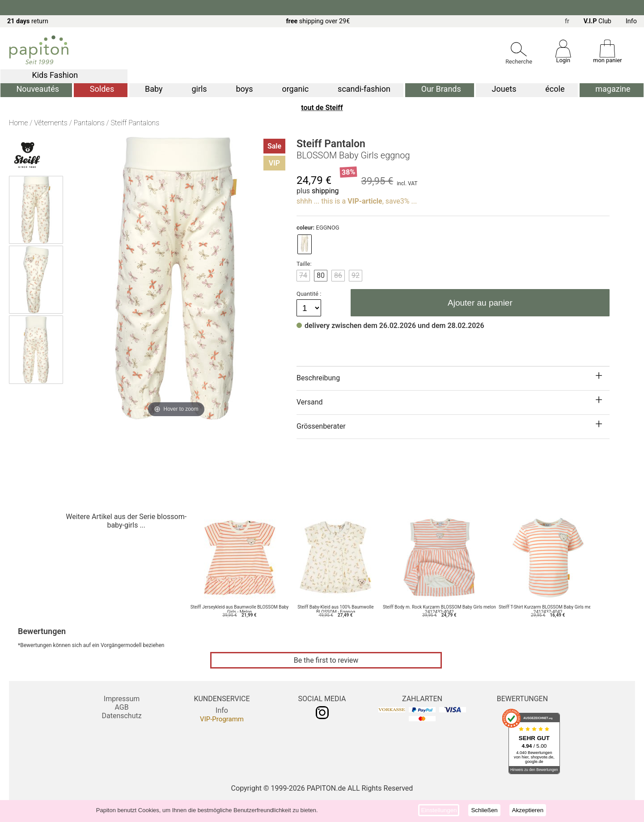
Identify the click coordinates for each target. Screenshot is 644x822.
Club (597, 21)
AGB (121, 707)
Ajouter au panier (480, 303)
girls (199, 89)
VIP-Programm (222, 719)
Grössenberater (321, 426)
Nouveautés (38, 89)
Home (18, 123)
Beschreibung (318, 378)
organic (295, 89)
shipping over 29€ (318, 21)
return (28, 21)
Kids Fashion (55, 75)
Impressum (122, 699)
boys (245, 89)
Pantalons (89, 123)
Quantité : (310, 294)
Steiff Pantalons (135, 123)
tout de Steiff (322, 108)
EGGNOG (318, 228)
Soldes (102, 89)
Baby (154, 89)
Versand (310, 402)
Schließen (484, 810)
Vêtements (51, 123)
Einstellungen (439, 810)
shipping (325, 191)
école (555, 89)
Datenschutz (121, 716)
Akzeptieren (528, 810)
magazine (613, 89)
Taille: (304, 264)
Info (631, 21)
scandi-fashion (364, 89)
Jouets (504, 89)
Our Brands (441, 89)
